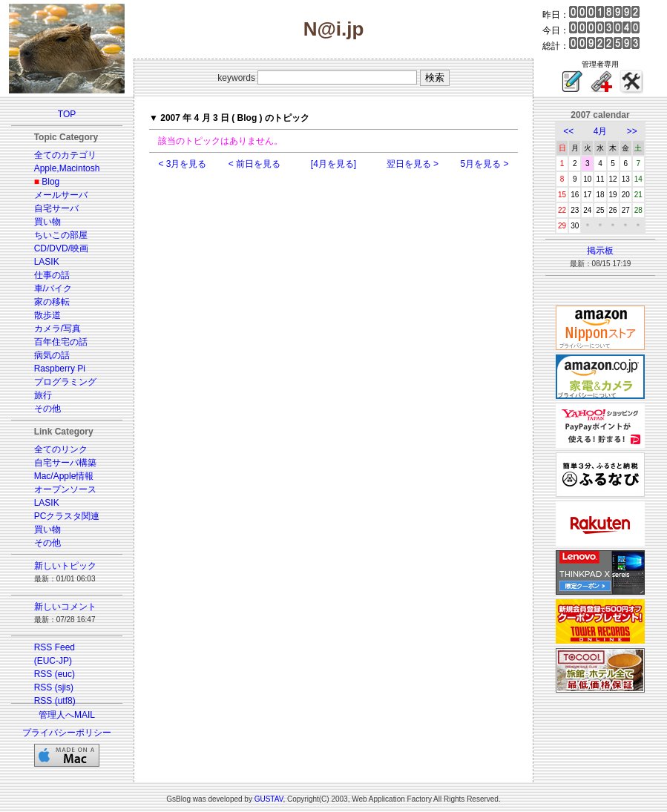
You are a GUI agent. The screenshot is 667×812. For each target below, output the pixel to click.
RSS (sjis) (54, 687)
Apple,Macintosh (67, 168)
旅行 (43, 395)
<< (568, 131)
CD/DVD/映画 (61, 248)
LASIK (47, 262)
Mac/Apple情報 (64, 476)
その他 (47, 409)
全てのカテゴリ (65, 155)
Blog (50, 182)
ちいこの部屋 (61, 235)
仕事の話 (52, 275)
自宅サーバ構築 (65, 463)
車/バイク (53, 288)
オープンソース (65, 489)
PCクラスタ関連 (67, 516)
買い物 (47, 222)
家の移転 (52, 302)
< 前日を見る (254, 164)
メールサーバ (61, 195)
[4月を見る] (333, 164)
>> (632, 131)
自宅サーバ (56, 208)
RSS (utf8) (55, 701)
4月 (601, 131)
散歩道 (47, 315)
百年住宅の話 (61, 342)
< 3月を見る (182, 164)
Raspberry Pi (60, 369)
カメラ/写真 (57, 329)
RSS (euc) (55, 674)
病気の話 (52, 355)
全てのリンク (61, 449)
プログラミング (65, 382)
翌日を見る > (413, 164)
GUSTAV (269, 799)
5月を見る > (485, 164)
